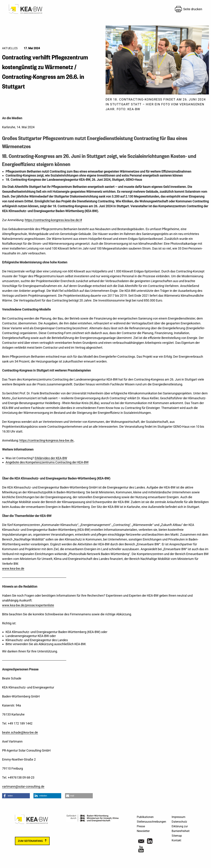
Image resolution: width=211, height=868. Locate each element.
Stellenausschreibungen (151, 822)
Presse (141, 826)
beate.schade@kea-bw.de (20, 732)
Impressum (178, 817)
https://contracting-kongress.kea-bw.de (46, 440)
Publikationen (145, 817)
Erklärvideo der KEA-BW (51, 458)
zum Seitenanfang (30, 841)
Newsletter (143, 831)
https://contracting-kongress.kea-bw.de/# (53, 220)
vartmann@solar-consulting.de (23, 786)
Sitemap (177, 836)
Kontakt (176, 840)
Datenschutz (179, 822)
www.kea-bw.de (13, 568)
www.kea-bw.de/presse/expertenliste (28, 605)
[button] (16, 796)
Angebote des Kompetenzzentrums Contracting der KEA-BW (47, 462)
